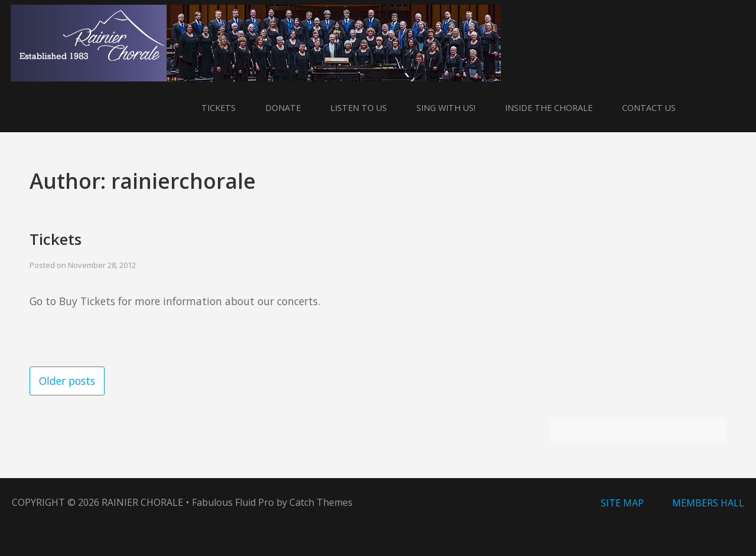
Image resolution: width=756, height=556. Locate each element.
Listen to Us (359, 108)
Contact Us (649, 108)
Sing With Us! (446, 108)
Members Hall (708, 503)
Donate (283, 108)
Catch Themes (321, 502)
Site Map (622, 503)
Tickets (219, 108)
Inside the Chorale (549, 108)
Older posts (67, 381)
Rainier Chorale (142, 502)
